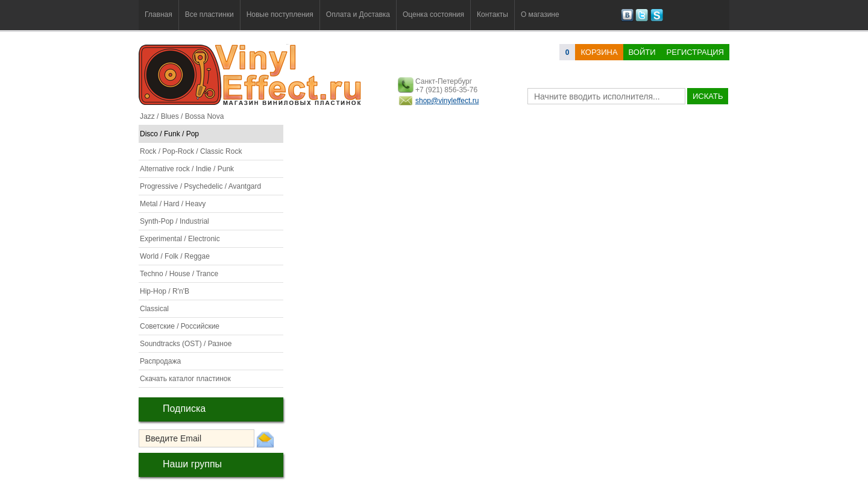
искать (708, 96)
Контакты (492, 14)
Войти (642, 52)
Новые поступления (280, 14)
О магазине (540, 14)
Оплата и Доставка (358, 14)
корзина (599, 52)
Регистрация (695, 52)
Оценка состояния (433, 14)
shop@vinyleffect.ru (447, 101)
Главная (159, 14)
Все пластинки (209, 14)
